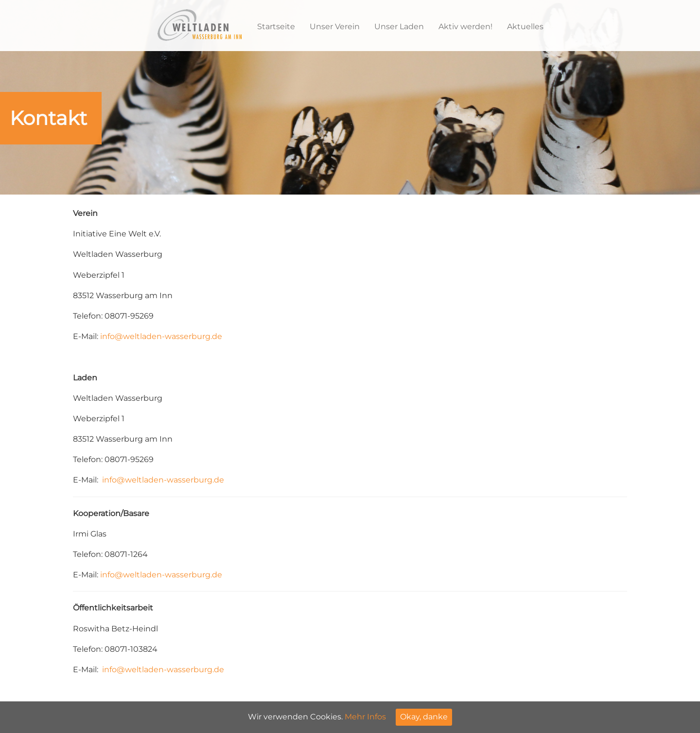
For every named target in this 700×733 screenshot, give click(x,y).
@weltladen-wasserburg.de (168, 336)
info (107, 336)
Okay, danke (424, 717)
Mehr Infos (365, 717)
